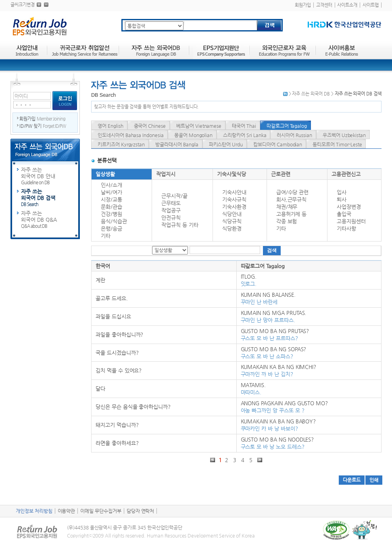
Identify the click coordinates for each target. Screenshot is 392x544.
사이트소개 (347, 5)
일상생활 (105, 174)
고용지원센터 (351, 221)
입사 (342, 192)
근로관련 (281, 174)
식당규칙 (232, 221)
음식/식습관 (114, 221)
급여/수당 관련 (293, 192)
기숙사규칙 (234, 199)
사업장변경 (349, 207)
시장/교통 (112, 199)
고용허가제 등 (292, 214)
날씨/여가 (112, 192)
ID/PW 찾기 (43, 126)
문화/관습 (112, 207)
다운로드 (352, 480)
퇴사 (342, 199)
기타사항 (346, 228)
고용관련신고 (346, 174)
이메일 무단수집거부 (101, 511)
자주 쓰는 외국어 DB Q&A (50, 220)
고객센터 (324, 5)
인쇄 (374, 480)
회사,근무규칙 (292, 199)
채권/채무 (287, 207)
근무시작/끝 (174, 196)
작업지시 (166, 174)
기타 (106, 236)
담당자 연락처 (141, 511)
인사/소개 (112, 185)
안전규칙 (171, 218)
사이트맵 (371, 5)
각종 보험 (287, 221)
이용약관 (67, 511)
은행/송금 (112, 228)
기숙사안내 (234, 192)
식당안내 (232, 214)
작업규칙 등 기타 (180, 225)
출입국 (344, 214)
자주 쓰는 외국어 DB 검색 (50, 198)
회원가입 (303, 5)
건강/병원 (112, 214)
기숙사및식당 (231, 174)
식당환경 (232, 228)
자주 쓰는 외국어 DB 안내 (50, 176)
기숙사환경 (234, 207)
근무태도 (171, 203)
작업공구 (171, 210)
